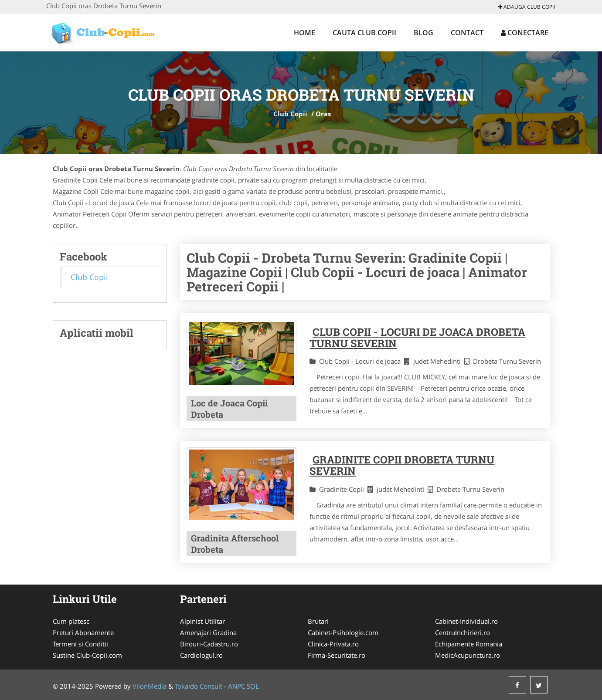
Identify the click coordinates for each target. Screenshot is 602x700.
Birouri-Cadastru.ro (209, 644)
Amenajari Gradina (208, 632)
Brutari (318, 621)
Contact (467, 33)
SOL (253, 686)
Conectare (525, 33)
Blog (423, 33)
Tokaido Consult (199, 686)
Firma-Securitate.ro (337, 655)
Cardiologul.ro (201, 655)
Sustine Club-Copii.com (87, 655)
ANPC (236, 686)
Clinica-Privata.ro (333, 644)
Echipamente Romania (469, 644)
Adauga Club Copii (527, 7)
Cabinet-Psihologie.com (343, 632)
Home (304, 33)
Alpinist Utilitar (202, 621)
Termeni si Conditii (80, 644)
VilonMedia (150, 686)
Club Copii (290, 114)
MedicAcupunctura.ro (468, 655)
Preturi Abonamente (83, 632)
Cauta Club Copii (364, 33)
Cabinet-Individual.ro (466, 621)
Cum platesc (71, 621)
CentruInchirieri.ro (463, 632)
